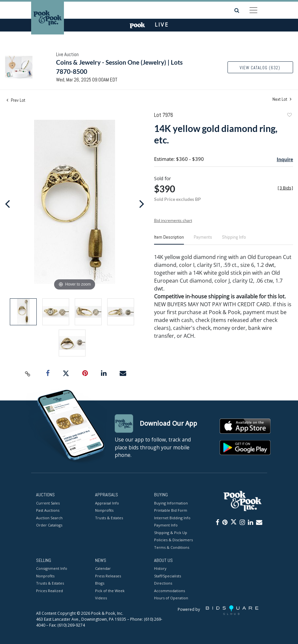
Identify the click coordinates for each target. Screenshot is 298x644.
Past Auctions (48, 510)
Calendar (103, 569)
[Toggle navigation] (253, 10)
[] (285, 188)
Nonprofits (104, 510)
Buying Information (171, 503)
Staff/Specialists (168, 576)
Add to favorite (289, 116)
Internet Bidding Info (172, 518)
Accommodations (169, 591)
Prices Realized (50, 591)
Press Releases (108, 576)
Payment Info (166, 525)
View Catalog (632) (260, 68)
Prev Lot (16, 100)
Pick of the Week (110, 591)
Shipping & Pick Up (171, 533)
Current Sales (48, 503)
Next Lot (282, 99)
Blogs (100, 583)
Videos (101, 598)
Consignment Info (52, 569)
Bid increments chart (173, 220)
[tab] (169, 240)
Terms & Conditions (172, 547)
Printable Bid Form (171, 510)
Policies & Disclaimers (173, 540)
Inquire (285, 159)
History (160, 569)
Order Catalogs (49, 525)
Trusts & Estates (109, 518)
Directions (163, 583)
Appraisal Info (107, 503)
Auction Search (49, 518)
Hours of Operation (171, 598)
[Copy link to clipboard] (28, 374)
